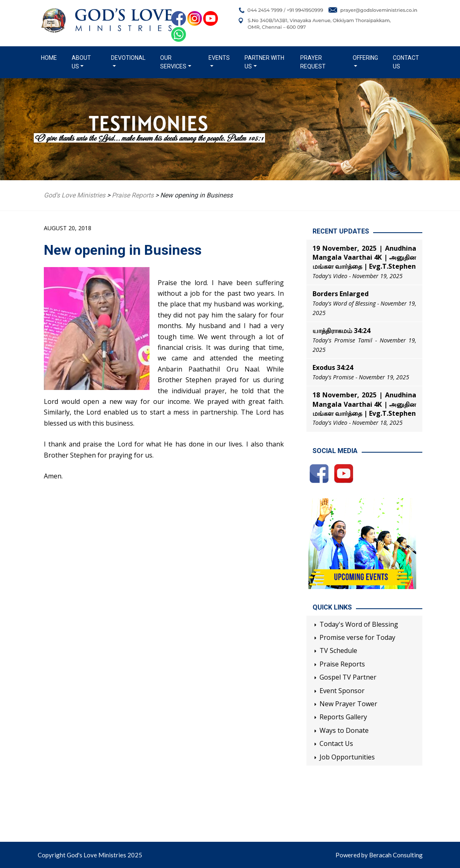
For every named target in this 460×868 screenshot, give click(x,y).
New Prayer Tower (348, 704)
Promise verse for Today (357, 637)
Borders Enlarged (341, 294)
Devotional (128, 58)
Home (51, 57)
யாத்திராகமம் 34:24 (341, 331)
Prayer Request (313, 62)
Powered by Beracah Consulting (379, 855)
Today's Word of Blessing (359, 624)
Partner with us (264, 62)
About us (81, 62)
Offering (365, 58)
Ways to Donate (344, 730)
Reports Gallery (343, 717)
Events (219, 58)
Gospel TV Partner (348, 677)
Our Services (173, 62)
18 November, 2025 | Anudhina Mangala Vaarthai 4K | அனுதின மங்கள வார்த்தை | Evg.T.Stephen (364, 404)
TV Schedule (338, 650)
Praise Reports (342, 664)
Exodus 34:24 (333, 367)
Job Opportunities (347, 757)
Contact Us (406, 62)
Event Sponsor (342, 691)
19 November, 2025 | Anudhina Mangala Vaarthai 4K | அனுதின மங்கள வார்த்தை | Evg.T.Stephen (364, 257)
